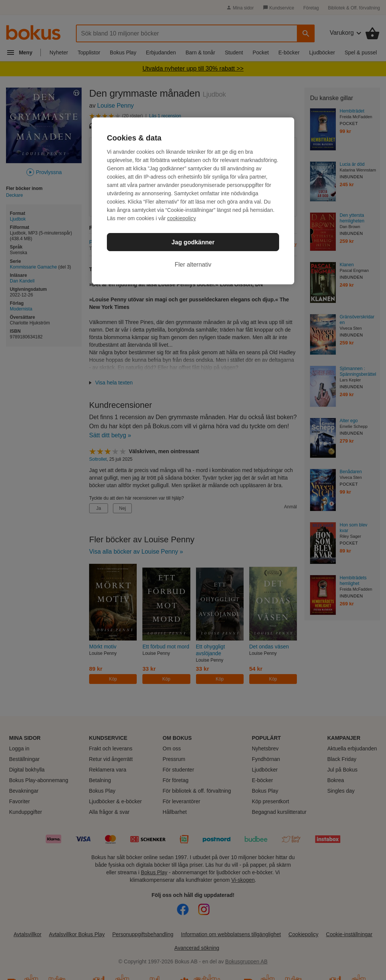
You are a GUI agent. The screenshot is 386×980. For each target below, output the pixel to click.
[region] (193, 201)
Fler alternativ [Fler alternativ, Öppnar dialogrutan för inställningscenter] (193, 265)
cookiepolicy (182, 218)
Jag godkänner (193, 242)
